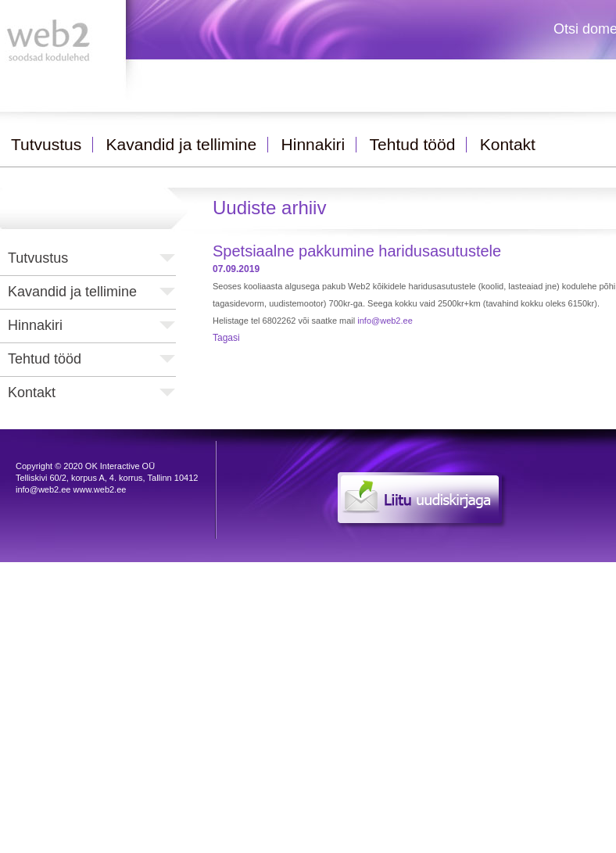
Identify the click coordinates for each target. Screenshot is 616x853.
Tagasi (226, 338)
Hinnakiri (35, 325)
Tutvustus (38, 258)
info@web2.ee (385, 321)
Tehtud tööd (45, 359)
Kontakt (32, 392)
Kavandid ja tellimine (72, 292)
